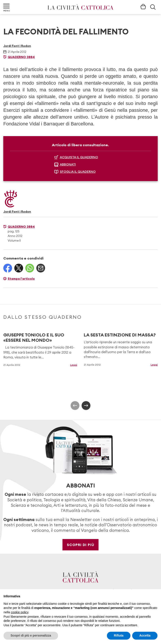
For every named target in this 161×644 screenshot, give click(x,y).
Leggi (74, 365)
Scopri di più (81, 545)
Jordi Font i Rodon (17, 46)
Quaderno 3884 (21, 57)
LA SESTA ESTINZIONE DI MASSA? (120, 335)
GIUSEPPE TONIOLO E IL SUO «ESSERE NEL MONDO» (34, 337)
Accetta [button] (145, 635)
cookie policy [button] (19, 612)
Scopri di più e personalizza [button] (31, 635)
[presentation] (75, 406)
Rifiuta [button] (119, 635)
